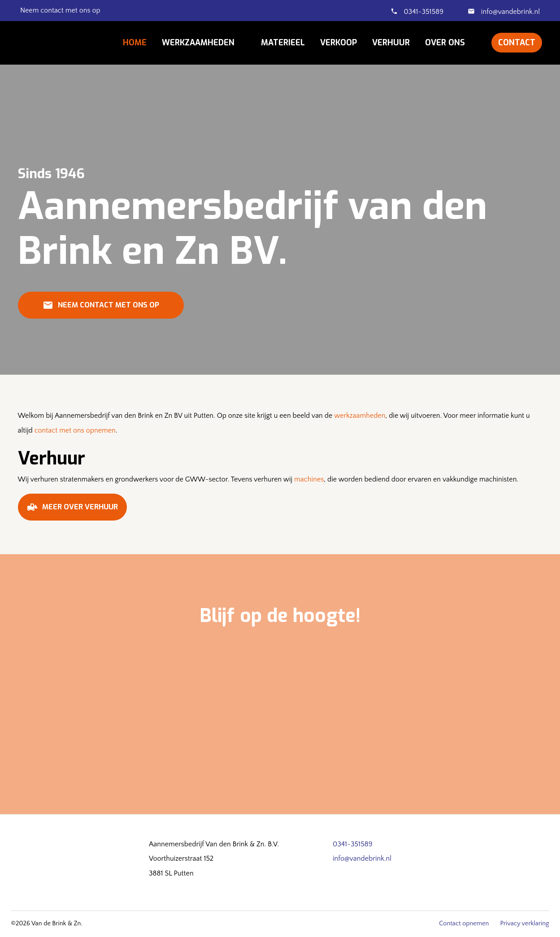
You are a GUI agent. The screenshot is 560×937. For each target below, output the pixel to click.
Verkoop (339, 43)
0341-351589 (424, 12)
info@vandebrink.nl (510, 12)
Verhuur (391, 43)
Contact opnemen (464, 924)
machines (309, 479)
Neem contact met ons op (101, 308)
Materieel (283, 43)
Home (135, 43)
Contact (517, 43)
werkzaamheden (360, 416)
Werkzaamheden (198, 43)
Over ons (445, 43)
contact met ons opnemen (75, 430)
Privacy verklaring (524, 924)
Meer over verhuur (72, 510)
